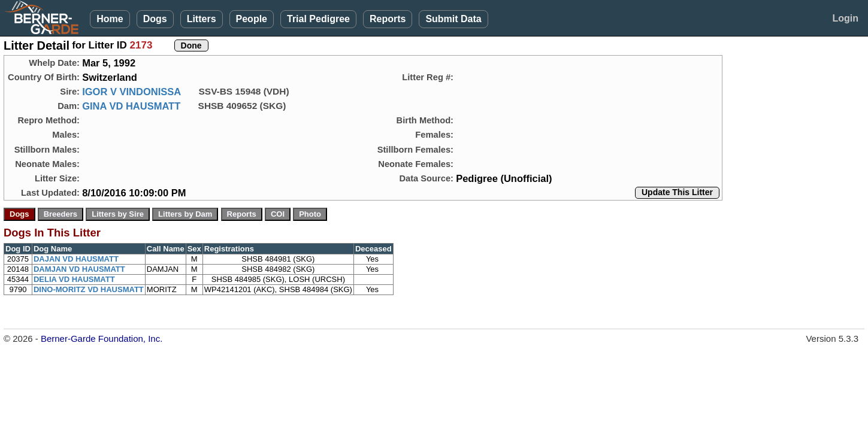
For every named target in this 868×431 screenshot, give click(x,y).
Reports (388, 19)
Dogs (155, 19)
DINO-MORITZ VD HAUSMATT (89, 289)
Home (110, 19)
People (252, 19)
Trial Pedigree (318, 19)
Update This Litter (677, 192)
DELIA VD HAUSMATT (74, 279)
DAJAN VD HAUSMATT (76, 259)
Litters (202, 19)
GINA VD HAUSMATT (131, 106)
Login (845, 18)
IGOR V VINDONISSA (131, 92)
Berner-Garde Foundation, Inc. (102, 339)
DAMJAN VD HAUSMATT (79, 269)
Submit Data (453, 19)
